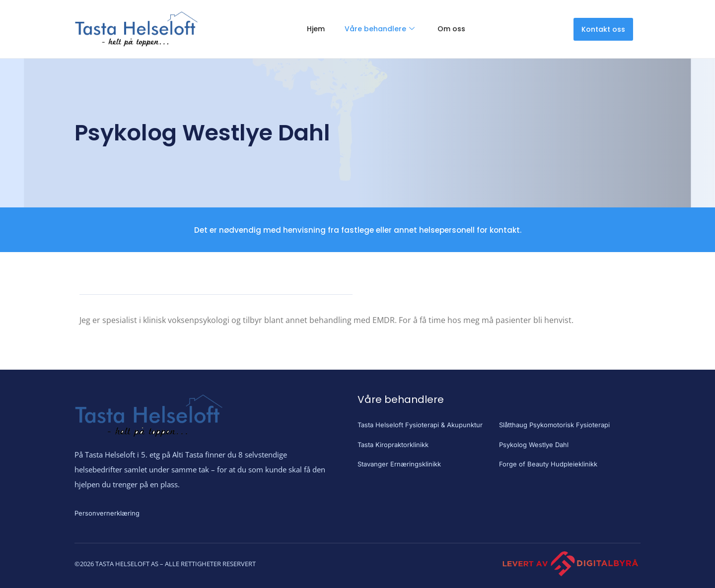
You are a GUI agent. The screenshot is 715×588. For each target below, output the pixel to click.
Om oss (451, 29)
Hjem (316, 29)
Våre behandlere (380, 29)
